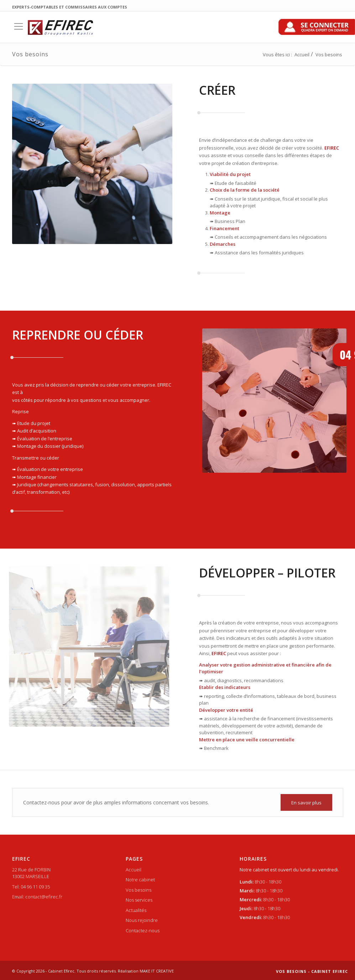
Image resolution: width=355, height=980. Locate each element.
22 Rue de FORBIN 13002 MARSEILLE (31, 873)
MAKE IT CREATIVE (157, 971)
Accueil (302, 55)
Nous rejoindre (142, 920)
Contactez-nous (143, 930)
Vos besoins (139, 890)
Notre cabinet (140, 880)
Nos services (139, 900)
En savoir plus (306, 803)
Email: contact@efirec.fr (37, 897)
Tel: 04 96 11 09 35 (31, 887)
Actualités (136, 910)
